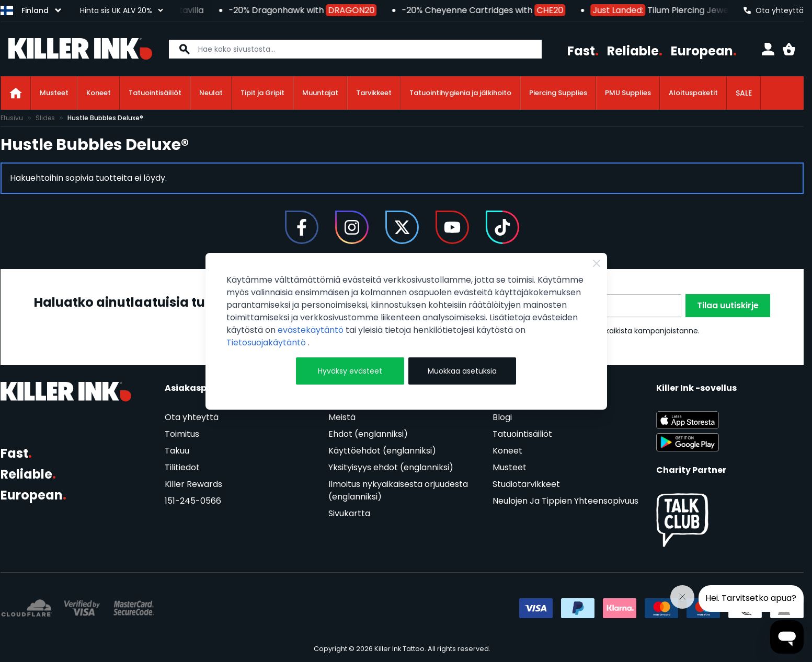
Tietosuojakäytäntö (267, 342)
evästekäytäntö (312, 330)
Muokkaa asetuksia (462, 371)
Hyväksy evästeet (350, 371)
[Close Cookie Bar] (597, 263)
